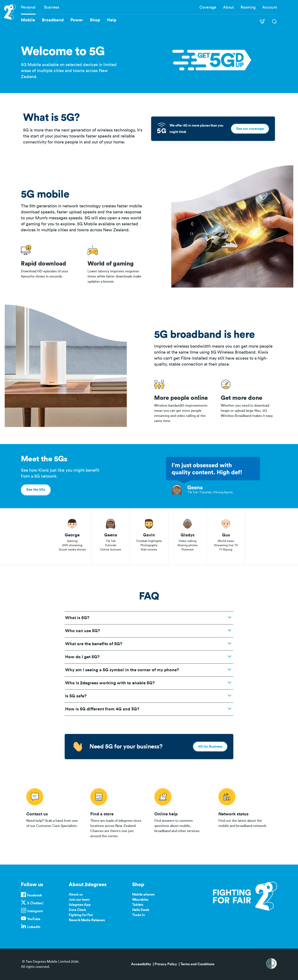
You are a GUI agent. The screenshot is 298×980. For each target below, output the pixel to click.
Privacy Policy (166, 964)
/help (181, 812)
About (228, 7)
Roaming (248, 7)
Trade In (138, 915)
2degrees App (80, 905)
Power (77, 20)
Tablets (138, 905)
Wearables (140, 900)
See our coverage (250, 129)
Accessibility (141, 964)
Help (112, 20)
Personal (28, 7)
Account (270, 7)
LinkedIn (34, 927)
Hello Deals (141, 910)
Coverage (208, 7)
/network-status (245, 812)
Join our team (79, 900)
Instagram (35, 911)
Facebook (35, 895)
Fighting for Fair (81, 915)
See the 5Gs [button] (36, 490)
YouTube (34, 919)
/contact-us (53, 812)
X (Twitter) (35, 903)
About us (76, 894)
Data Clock (77, 910)
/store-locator (117, 812)
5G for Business (210, 747)
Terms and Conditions (197, 964)
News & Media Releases (87, 920)
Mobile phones (143, 894)
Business (52, 7)
